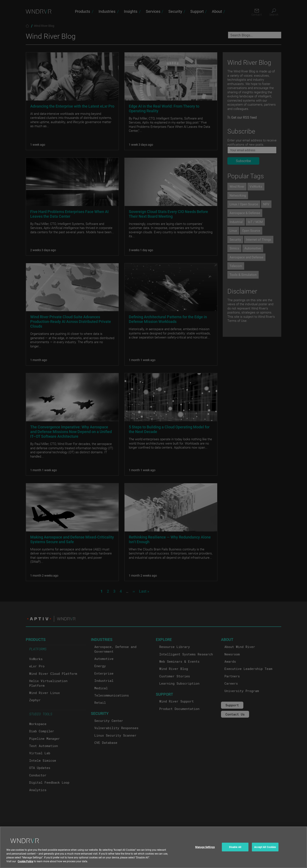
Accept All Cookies (265, 853)
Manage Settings (205, 853)
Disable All (235, 853)
